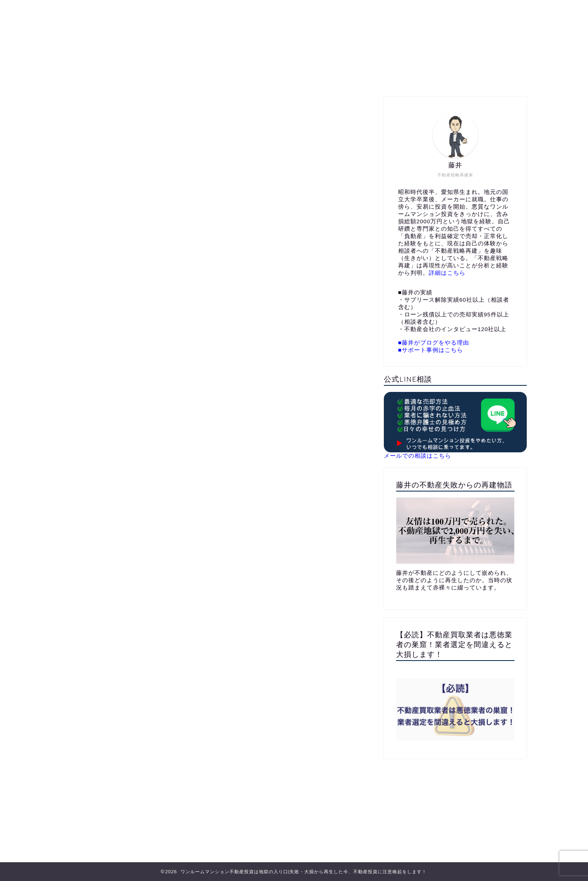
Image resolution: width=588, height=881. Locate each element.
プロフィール (244, 76)
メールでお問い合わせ (371, 76)
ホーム (196, 76)
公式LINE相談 (301, 76)
